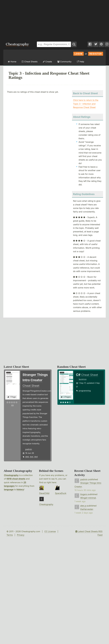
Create (47, 62)
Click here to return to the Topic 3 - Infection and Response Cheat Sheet (86, 104)
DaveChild (44, 493)
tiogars (84, 494)
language (9, 489)
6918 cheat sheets (16, 479)
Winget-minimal (88, 498)
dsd (31, 457)
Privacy (21, 535)
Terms (10, 535)
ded (36, 457)
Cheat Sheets (30, 62)
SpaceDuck (61, 493)
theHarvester (87, 509)
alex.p (83, 506)
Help (80, 62)
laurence (83, 379)
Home (12, 62)
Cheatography (11, 475)
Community (64, 62)
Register (96, 54)
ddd (27, 457)
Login (79, 54)
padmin (29, 449)
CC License (50, 531)
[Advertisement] (35, 19)
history (20, 489)
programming (85, 391)
